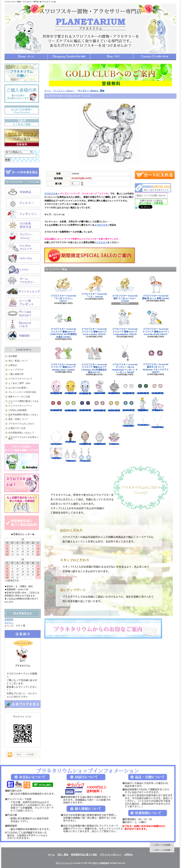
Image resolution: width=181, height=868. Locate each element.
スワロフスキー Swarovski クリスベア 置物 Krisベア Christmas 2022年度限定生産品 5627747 (94, 359)
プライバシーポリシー (111, 855)
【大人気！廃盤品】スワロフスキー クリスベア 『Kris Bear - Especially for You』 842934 (143, 404)
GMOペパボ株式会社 (101, 863)
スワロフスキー (52, 194)
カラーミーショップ (64, 863)
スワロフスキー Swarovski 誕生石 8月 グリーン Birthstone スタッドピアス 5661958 (71, 404)
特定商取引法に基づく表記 (84, 855)
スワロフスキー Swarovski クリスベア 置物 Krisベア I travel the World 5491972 (156, 322)
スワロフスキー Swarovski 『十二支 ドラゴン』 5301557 (63, 289)
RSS (19, 755)
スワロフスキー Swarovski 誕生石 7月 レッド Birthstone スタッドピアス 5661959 (56, 404)
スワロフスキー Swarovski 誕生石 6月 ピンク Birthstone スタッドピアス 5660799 (157, 387)
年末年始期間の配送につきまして (24, 415)
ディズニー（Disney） (64, 91)
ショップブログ (112, 57)
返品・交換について (18, 419)
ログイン (9, 623)
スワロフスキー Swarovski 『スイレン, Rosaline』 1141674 (114, 438)
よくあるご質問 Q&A (19, 383)
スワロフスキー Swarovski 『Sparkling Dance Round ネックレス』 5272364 (157, 421)
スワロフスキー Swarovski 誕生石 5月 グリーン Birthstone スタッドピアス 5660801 (143, 387)
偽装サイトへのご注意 (19, 397)
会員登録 (9, 619)
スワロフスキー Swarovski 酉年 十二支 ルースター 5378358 (125, 289)
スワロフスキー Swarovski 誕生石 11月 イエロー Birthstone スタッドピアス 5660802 (114, 404)
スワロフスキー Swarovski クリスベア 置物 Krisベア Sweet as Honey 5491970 (94, 322)
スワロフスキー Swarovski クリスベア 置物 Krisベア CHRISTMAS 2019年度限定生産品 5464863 (63, 324)
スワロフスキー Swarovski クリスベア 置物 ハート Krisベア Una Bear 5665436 (100, 387)
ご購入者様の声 (16, 374)
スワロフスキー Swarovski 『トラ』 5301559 (94, 287)
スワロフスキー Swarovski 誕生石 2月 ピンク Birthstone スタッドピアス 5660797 (156, 359)
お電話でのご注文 (17, 428)
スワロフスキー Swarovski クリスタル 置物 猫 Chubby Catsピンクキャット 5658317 (56, 387)
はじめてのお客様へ (18, 388)
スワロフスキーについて (20, 379)
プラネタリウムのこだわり (21, 424)
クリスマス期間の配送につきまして (24, 402)
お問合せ (155, 57)
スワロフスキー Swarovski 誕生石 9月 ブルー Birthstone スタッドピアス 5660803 (85, 404)
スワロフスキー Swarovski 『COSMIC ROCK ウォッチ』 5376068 (71, 437)
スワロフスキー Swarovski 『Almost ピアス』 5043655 (71, 455)
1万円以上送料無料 (18, 410)
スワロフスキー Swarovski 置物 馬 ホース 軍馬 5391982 (156, 288)
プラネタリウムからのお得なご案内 (24, 438)
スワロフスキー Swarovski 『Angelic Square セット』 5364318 (56, 438)
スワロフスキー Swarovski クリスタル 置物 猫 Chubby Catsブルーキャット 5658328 (85, 387)
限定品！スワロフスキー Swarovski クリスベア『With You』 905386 (157, 404)
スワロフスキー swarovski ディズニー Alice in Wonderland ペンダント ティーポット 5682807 (125, 359)
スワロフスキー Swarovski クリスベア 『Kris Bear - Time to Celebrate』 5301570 (129, 420)
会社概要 (13, 356)
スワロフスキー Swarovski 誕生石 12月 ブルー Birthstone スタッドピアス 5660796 (129, 404)
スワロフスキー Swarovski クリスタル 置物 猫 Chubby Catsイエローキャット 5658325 (71, 387)
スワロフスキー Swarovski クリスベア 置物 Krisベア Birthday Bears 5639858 (63, 358)
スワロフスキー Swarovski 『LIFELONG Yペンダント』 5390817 (143, 420)
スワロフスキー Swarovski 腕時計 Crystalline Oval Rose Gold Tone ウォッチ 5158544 (85, 438)
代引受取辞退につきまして (21, 433)
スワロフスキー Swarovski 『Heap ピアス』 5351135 (85, 455)
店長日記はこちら (23, 704)
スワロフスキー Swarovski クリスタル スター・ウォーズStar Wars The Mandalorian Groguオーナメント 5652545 (114, 387)
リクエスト (102, 242)
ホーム (26, 57)
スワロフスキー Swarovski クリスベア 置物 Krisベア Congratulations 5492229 (125, 322)
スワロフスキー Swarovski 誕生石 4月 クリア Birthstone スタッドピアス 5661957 (129, 387)
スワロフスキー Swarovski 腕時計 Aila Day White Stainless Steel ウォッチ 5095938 (100, 438)
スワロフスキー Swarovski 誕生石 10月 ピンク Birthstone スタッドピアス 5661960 (100, 404)
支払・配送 (63, 855)
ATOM (30, 755)
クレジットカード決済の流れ (22, 392)
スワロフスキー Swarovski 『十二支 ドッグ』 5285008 (56, 454)
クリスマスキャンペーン (20, 406)
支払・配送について (69, 57)
